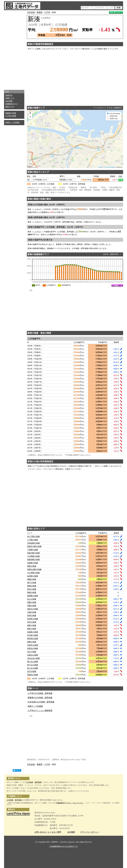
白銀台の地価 (33, 655)
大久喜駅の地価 (33, 573)
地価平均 (9, 95)
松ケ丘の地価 (33, 668)
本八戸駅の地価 (33, 537)
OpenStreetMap (110, 167)
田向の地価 (32, 589)
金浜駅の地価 (33, 576)
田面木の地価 (33, 675)
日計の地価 (32, 652)
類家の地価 (32, 592)
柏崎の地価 (32, 642)
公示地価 (30, 782)
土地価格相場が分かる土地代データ (64, 846)
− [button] (30, 117)
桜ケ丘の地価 (33, 665)
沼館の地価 (32, 606)
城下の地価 (32, 583)
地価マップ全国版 (12, 122)
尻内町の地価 (33, 619)
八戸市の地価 (11, 116)
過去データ (10, 107)
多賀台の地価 (33, 648)
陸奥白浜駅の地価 (34, 569)
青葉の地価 (32, 602)
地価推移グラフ (12, 104)
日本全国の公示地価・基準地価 (41, 702)
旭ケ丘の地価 (33, 662)
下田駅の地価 (33, 550)
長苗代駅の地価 (33, 553)
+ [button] (30, 113)
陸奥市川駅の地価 (34, 546)
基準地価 (38, 782)
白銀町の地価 (33, 632)
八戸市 (47, 12)
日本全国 (31, 12)
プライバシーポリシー (90, 832)
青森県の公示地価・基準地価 (40, 698)
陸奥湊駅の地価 (33, 560)
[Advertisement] (14, 49)
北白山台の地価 (33, 658)
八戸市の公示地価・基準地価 (40, 693)
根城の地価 (32, 586)
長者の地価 (32, 616)
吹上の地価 (32, 599)
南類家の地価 (33, 596)
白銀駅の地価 (33, 563)
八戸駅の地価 (33, 540)
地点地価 (9, 101)
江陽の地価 (32, 612)
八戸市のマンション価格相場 (40, 711)
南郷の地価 (32, 579)
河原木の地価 (33, 645)
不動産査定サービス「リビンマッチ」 (70, 803)
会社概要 (71, 832)
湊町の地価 (32, 625)
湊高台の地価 (33, 609)
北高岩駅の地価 (33, 543)
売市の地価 (32, 622)
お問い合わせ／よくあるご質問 (48, 832)
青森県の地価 (11, 113)
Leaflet (100, 167)
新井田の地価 (33, 639)
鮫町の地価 (32, 629)
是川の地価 (32, 671)
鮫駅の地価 (32, 566)
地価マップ (10, 98)
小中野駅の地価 (33, 556)
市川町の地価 (33, 635)
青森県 (39, 12)
